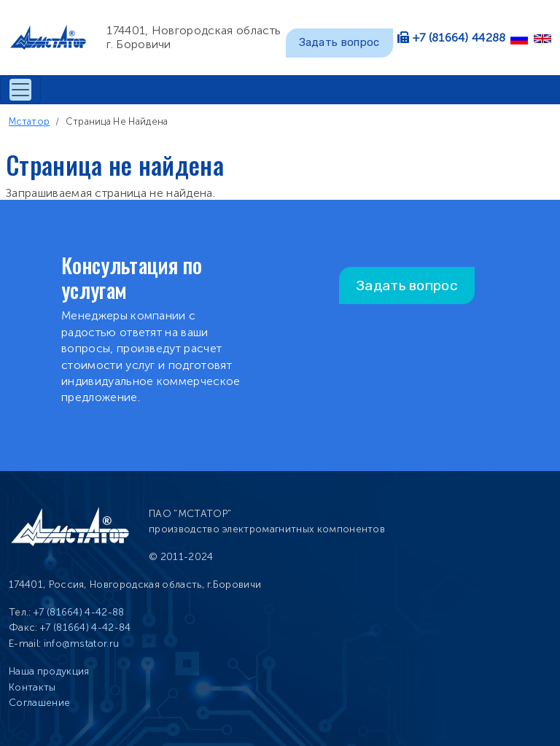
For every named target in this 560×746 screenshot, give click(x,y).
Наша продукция (49, 671)
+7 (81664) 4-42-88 (79, 612)
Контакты (32, 687)
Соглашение (39, 703)
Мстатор (29, 121)
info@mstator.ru (82, 644)
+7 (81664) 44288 (459, 38)
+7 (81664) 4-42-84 (86, 628)
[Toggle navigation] (20, 90)
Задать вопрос (339, 42)
